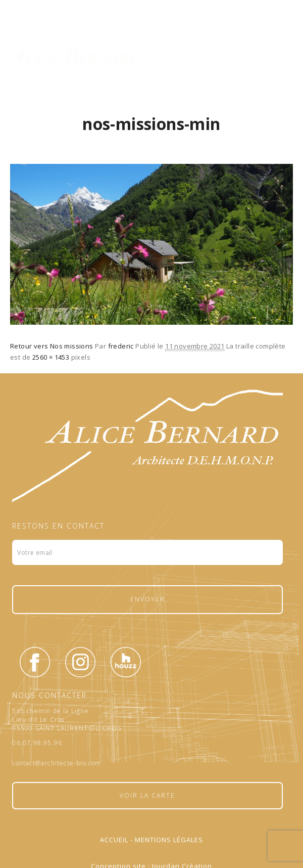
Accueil (114, 840)
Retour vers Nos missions (52, 346)
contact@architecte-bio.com (57, 763)
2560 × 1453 (51, 357)
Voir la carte (147, 795)
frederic (121, 346)
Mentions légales (169, 840)
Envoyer (148, 599)
